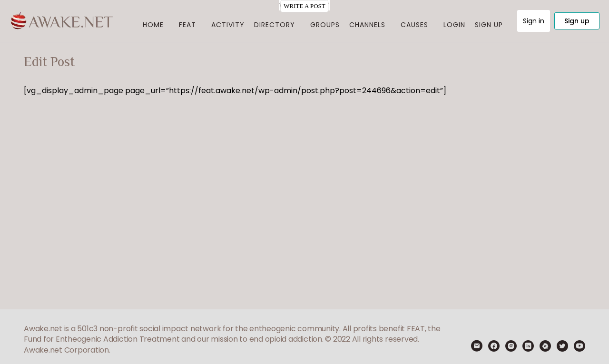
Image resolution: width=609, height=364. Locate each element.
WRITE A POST (304, 6)
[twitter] (562, 346)
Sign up (577, 21)
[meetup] (545, 346)
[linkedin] (528, 346)
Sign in (534, 21)
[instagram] (511, 346)
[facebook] (494, 346)
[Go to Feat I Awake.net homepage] (62, 20)
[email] (477, 346)
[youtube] (580, 346)
